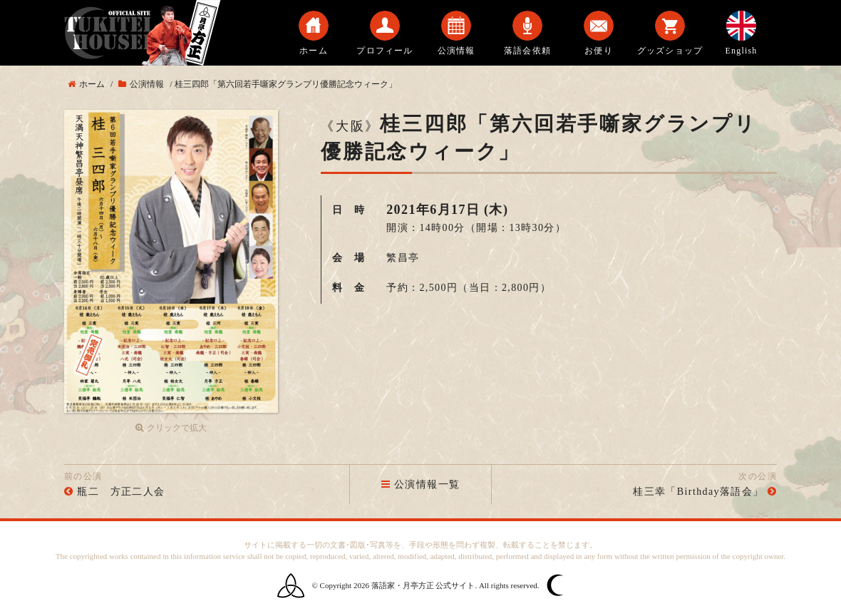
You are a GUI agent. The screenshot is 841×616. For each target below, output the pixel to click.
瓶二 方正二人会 (121, 492)
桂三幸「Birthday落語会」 (698, 492)
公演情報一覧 (421, 484)
